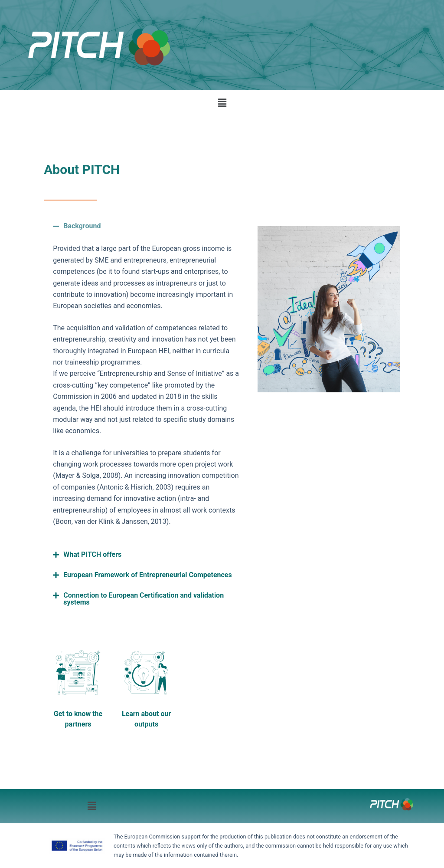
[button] (222, 103)
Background (82, 226)
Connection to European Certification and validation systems (144, 599)
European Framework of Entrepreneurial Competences (148, 575)
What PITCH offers (92, 554)
